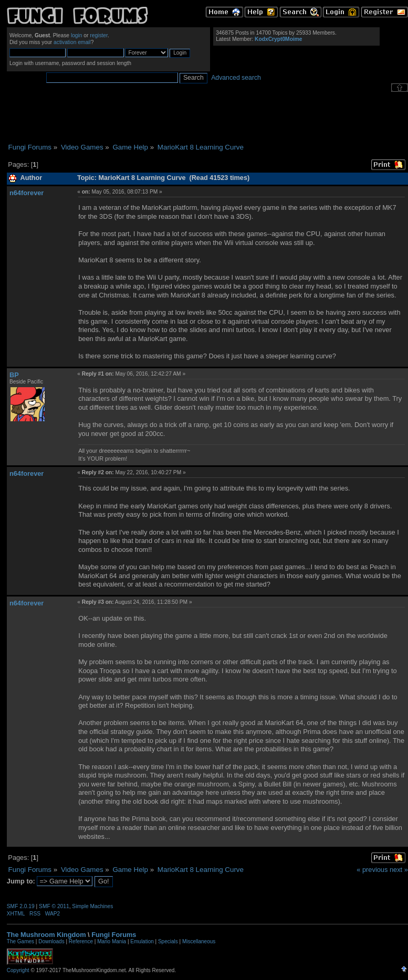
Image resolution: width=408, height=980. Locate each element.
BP (14, 375)
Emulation (142, 941)
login (77, 35)
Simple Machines (92, 906)
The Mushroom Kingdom (46, 935)
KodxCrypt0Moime (278, 39)
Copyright (18, 970)
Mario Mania (112, 941)
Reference (81, 941)
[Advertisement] (207, 118)
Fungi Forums (114, 935)
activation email (72, 42)
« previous (372, 870)
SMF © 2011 (54, 906)
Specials (168, 941)
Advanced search (236, 78)
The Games (20, 941)
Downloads (51, 941)
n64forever (27, 193)
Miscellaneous (199, 941)
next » (399, 870)
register (99, 35)
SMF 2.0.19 (21, 906)
